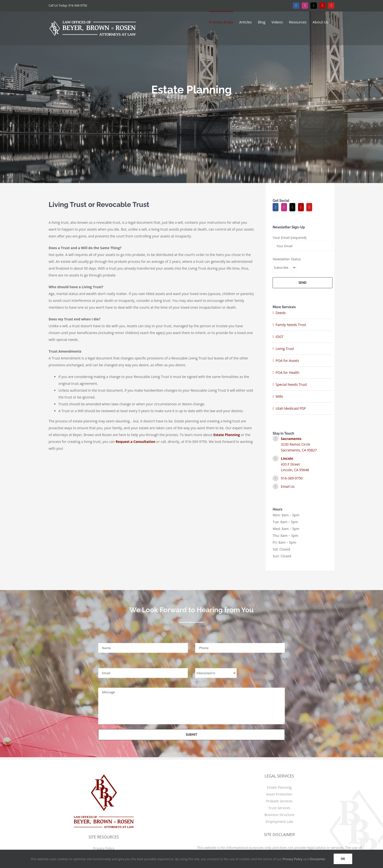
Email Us (288, 486)
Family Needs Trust (291, 325)
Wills (279, 396)
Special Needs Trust (291, 384)
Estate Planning (279, 787)
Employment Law (279, 822)
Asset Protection (279, 794)
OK (343, 859)
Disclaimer (318, 859)
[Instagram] (284, 207)
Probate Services (279, 801)
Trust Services (279, 808)
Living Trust (285, 349)
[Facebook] (276, 207)
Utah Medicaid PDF (291, 408)
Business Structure (279, 815)
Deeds (281, 313)
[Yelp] (301, 207)
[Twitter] (292, 207)
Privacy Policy (104, 848)
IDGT (279, 337)
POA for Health (287, 373)
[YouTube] (309, 207)
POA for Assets (287, 361)
